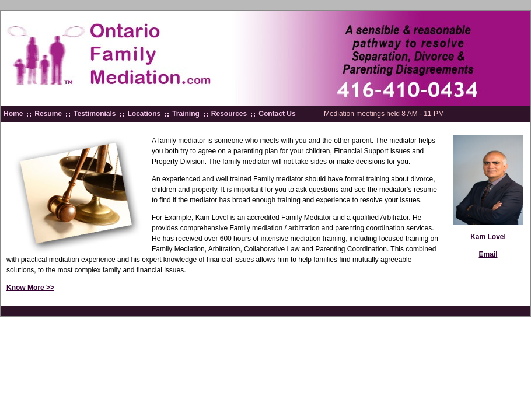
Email (488, 254)
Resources (229, 114)
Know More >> (30, 288)
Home (13, 114)
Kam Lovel (488, 237)
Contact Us (277, 114)
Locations (144, 114)
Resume (48, 114)
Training (186, 114)
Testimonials (95, 114)
